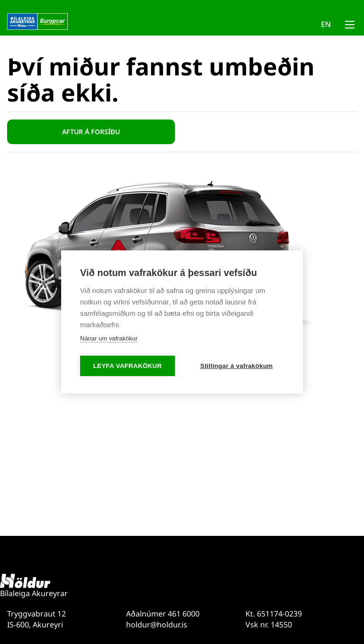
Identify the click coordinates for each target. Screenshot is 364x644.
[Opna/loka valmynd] (350, 27)
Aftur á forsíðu (91, 132)
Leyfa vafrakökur (128, 366)
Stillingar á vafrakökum (236, 366)
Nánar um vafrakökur (109, 338)
